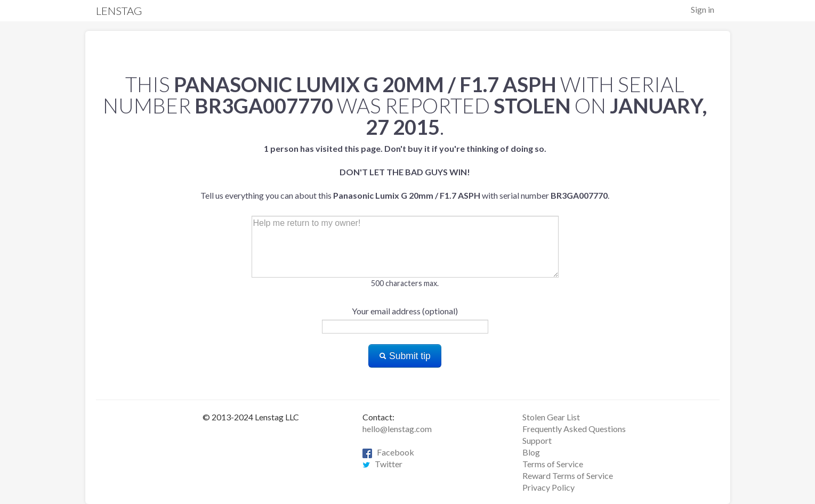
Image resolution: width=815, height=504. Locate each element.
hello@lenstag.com (397, 429)
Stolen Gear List (551, 417)
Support (537, 440)
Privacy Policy (548, 487)
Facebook (388, 452)
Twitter (382, 464)
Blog (531, 452)
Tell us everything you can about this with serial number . (405, 172)
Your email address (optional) (405, 311)
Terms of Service (553, 464)
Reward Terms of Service (568, 475)
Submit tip (405, 356)
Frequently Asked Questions (574, 429)
